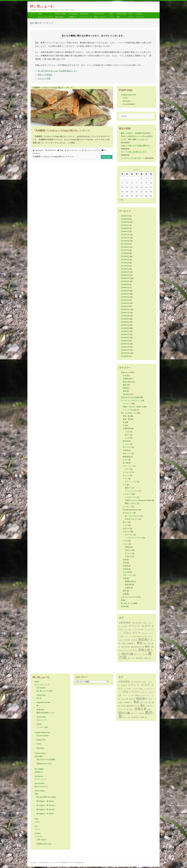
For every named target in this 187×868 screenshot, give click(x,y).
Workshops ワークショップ (86, 15)
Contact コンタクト (140, 15)
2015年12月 (125, 309)
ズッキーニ (127, 507)
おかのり (126, 528)
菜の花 (125, 441)
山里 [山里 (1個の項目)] (149, 643)
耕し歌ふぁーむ (42, 6)
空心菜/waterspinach (131, 510)
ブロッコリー (128, 575)
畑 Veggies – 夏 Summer (46, 805)
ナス (125, 485)
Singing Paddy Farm (129, 95)
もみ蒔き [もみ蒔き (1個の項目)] (124, 626)
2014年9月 (125, 356)
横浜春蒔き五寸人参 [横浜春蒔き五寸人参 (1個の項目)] (137, 647)
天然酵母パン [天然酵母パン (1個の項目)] (131, 643)
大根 (125, 578)
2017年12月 (125, 235)
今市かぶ (128, 556)
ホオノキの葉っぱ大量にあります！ (134, 152)
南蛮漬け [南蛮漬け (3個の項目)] (144, 640)
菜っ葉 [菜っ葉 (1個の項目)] (145, 654)
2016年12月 (125, 272)
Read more (107, 157)
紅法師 (125, 566)
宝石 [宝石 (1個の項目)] (145, 643)
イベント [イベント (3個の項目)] (134, 626)
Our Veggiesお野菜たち (73, 15)
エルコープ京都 (44, 78)
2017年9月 (125, 244)
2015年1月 (125, 344)
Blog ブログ (112, 15)
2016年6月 (125, 291)
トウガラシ (127, 494)
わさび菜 (126, 572)
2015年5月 (125, 331)
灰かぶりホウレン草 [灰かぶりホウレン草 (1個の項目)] (125, 650)
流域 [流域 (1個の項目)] (152, 647)
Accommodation (129, 104)
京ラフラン (127, 447)
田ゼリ (127, 435)
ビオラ (127, 469)
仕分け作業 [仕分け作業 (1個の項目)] (127, 640)
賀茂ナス (128, 488)
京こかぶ (128, 553)
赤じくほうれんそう (132, 516)
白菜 (125, 560)
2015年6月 (125, 328)
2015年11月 (125, 313)
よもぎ (127, 438)
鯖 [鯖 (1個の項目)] (150, 658)
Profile (125, 98)
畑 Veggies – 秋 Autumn (46, 809)
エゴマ (125, 525)
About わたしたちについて (46, 15)
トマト (125, 478)
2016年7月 (125, 288)
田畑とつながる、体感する (133, 407)
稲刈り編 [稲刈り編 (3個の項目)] (127, 654)
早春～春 (126, 416)
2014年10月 (125, 353)
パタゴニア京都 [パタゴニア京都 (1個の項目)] (138, 630)
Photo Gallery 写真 (122, 15)
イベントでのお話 (130, 410)
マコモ (125, 541)
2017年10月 (125, 241)
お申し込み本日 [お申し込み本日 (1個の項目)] (137, 623)
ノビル (127, 432)
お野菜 (125, 379)
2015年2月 (125, 341)
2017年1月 (125, 269)
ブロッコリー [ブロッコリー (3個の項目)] (132, 633)
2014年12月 (125, 347)
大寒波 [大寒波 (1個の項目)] (124, 643)
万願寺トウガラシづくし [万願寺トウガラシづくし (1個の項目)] (145, 636)
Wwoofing (127, 101)
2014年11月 (125, 350)
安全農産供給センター (68, 71)
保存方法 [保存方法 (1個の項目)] (134, 640)
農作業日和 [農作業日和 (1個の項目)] (140, 658)
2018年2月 (125, 228)
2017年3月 (125, 263)
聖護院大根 (129, 581)
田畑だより (125, 372)
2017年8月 (125, 247)
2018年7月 (125, 216)
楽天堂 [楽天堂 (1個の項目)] (128, 647)
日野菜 (127, 547)
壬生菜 (125, 569)
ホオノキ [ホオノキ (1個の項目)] (145, 633)
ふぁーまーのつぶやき (129, 597)
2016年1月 (125, 306)
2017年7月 (125, 250)
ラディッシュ (128, 466)
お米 (125, 376)
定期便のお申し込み (44, 844)
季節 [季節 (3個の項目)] (140, 643)
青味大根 (128, 585)
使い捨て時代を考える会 (48, 71)
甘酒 (125, 594)
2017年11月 (125, 238)
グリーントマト (131, 482)
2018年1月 (125, 231)
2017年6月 (125, 253)
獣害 (125, 391)
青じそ (125, 522)
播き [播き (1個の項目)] (150, 703)
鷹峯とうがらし (131, 503)
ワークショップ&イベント (131, 400)
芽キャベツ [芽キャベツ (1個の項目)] (138, 654)
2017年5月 (125, 256)
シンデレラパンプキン (133, 538)
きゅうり (97, 150)
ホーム (33, 14)
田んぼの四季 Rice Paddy (46, 797)
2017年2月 (125, 266)
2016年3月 (125, 300)
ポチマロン (129, 535)
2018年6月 (125, 219)
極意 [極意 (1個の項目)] (123, 647)
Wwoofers (127, 394)
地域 (125, 388)
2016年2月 (125, 303)
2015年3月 (125, 338)
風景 (125, 385)
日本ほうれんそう (132, 519)
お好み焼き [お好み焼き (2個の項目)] (125, 623)
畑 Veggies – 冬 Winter (45, 814)
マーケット (127, 404)
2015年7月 (125, 325)
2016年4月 (125, 297)
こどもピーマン (131, 497)
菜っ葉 (125, 463)
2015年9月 (125, 319)
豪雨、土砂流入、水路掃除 (131, 133)
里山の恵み (127, 382)
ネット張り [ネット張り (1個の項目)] (128, 630)
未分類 (123, 606)
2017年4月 (125, 260)
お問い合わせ (42, 840)
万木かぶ (128, 550)
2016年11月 (125, 275)
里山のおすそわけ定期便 (130, 397)
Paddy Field (41, 740)
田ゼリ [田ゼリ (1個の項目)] (135, 650)
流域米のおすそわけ (44, 764)
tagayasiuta (39, 150)
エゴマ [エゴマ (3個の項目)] (146, 626)
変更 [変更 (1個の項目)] (150, 699)
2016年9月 (125, 281)
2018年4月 (125, 225)
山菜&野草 (127, 429)
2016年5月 (125, 294)
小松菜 (125, 450)
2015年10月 (125, 316)
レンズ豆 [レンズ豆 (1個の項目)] (133, 636)
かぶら (125, 544)
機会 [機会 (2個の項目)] (147, 647)
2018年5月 (125, 222)
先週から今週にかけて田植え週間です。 (136, 146)
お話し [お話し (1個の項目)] (145, 623)
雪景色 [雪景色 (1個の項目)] (147, 658)
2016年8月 (125, 285)
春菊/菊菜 (126, 457)
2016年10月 (125, 278)
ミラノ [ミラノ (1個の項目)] (127, 636)
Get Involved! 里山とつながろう (101, 15)
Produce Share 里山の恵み (61, 15)
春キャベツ (127, 453)
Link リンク (131, 15)
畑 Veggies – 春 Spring (45, 801)
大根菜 (127, 588)
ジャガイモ (127, 472)
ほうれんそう (128, 513)
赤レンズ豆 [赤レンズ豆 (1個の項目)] (131, 658)
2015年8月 (125, 322)
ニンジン (126, 444)
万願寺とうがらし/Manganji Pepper (138, 500)
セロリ (125, 460)
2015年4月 (125, 334)
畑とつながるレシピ (74, 150)
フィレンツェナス (132, 491)
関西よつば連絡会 (45, 75)
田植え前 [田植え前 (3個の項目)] (144, 650)
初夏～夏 (63, 150)
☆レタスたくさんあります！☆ (133, 158)
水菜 (125, 563)
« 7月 (121, 200)
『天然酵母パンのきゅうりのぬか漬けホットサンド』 (62, 131)
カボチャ (126, 531)
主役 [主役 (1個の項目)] (120, 640)
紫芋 (125, 591)
